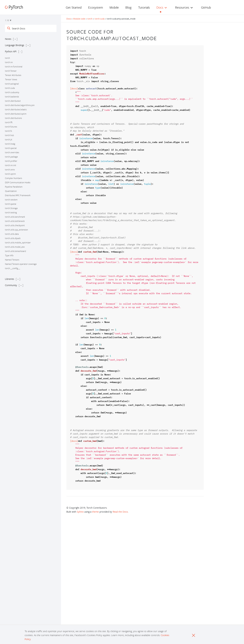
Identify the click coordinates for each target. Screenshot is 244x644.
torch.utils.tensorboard (15, 251)
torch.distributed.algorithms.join (20, 105)
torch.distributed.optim (16, 114)
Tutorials (144, 7)
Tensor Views (11, 79)
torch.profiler (11, 161)
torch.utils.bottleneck (15, 221)
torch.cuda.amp (12, 92)
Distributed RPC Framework (18, 195)
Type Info (9, 255)
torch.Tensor (11, 71)
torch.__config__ (12, 268)
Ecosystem (96, 7)
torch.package (11, 157)
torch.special (11, 148)
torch (7, 58)
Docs (160, 7)
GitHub (206, 7)
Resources (182, 7)
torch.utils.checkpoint (15, 225)
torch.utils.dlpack (13, 238)
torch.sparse (11, 204)
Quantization (11, 191)
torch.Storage (11, 208)
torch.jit (9, 139)
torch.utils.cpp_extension (16, 230)
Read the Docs (120, 512)
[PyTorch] (14, 8)
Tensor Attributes (13, 75)
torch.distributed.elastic (16, 109)
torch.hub (9, 135)
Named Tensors (12, 260)
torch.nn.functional (14, 67)
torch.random (11, 200)
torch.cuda (10, 88)
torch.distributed (13, 101)
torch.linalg (10, 144)
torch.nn (9, 62)
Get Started (74, 7)
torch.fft (9, 122)
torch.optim (10, 174)
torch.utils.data (12, 234)
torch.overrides (12, 152)
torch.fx (9, 131)
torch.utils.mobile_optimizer (18, 243)
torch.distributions (13, 118)
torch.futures (11, 127)
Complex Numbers (13, 178)
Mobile (114, 7)
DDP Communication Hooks (18, 182)
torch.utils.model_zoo (15, 247)
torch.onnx (10, 170)
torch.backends (12, 97)
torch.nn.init (11, 165)
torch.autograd (12, 84)
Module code (79, 19)
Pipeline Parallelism (14, 187)
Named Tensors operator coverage (21, 264)
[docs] (74, 88)
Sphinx (80, 512)
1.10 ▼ (8, 20)
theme (95, 512)
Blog (128, 7)
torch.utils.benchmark (15, 217)
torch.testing (11, 212)
